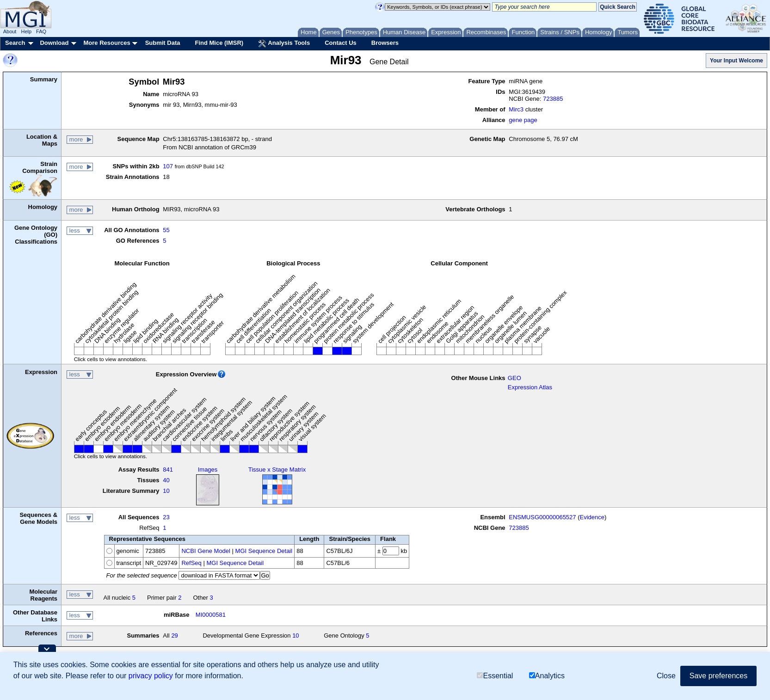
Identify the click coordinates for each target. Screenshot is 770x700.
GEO (514, 378)
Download (54, 43)
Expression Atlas (530, 387)
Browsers (385, 43)
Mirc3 (516, 109)
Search (15, 43)
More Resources (107, 43)
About (10, 31)
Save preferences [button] (718, 676)
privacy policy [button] (151, 676)
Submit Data (163, 43)
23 (166, 517)
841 (168, 470)
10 (166, 491)
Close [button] (666, 676)
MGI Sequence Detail (264, 551)
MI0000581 (211, 615)
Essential (495, 676)
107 (168, 166)
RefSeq (191, 563)
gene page (523, 120)
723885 (553, 99)
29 (174, 636)
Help (26, 31)
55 (166, 230)
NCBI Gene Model (206, 551)
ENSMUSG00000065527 (542, 517)
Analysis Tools (284, 43)
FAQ (41, 31)
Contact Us (341, 43)
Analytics (547, 676)
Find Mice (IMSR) (219, 43)
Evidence (592, 517)
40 (166, 480)
